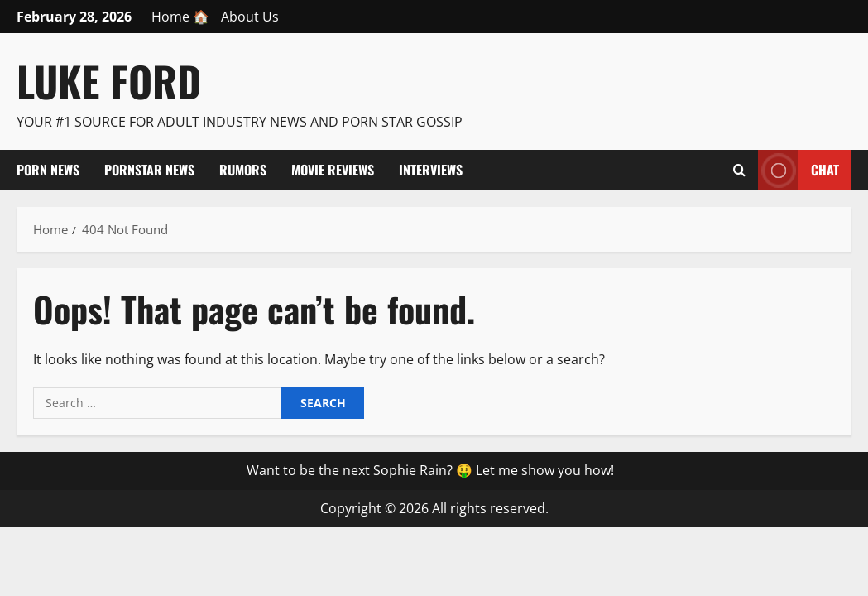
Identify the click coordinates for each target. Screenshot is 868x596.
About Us (250, 17)
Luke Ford (109, 80)
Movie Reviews (333, 170)
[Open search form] (739, 170)
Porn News (48, 170)
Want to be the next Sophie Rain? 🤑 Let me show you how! (430, 470)
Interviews (431, 170)
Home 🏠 (180, 17)
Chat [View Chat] (798, 170)
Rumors (243, 170)
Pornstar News (149, 170)
